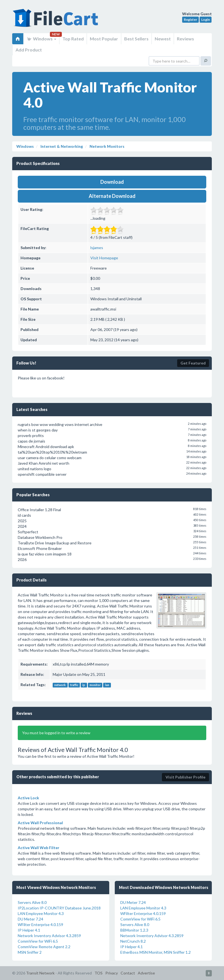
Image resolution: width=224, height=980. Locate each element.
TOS (99, 973)
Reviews (185, 39)
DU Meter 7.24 (30, 919)
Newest (163, 39)
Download (112, 182)
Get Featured (193, 363)
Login (206, 20)
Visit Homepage (104, 258)
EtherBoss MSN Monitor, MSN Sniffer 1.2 (156, 952)
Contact (128, 973)
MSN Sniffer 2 (30, 952)
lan (107, 685)
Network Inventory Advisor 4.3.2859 (49, 936)
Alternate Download (112, 196)
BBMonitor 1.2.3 (134, 930)
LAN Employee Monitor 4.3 (41, 913)
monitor (95, 685)
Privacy (112, 973)
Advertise (146, 973)
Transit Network (40, 973)
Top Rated (73, 39)
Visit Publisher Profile (185, 777)
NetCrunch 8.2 (133, 941)
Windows (41, 39)
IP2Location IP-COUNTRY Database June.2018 (59, 908)
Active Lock (28, 798)
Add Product (29, 50)
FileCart (57, 21)
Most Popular (104, 39)
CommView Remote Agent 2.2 (44, 947)
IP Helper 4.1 (29, 930)
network (60, 685)
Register (190, 20)
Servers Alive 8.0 (32, 902)
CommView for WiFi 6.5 (38, 941)
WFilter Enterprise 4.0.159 (40, 925)
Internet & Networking (61, 146)
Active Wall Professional (40, 823)
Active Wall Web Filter (39, 848)
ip (84, 685)
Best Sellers (136, 39)
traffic (74, 685)
